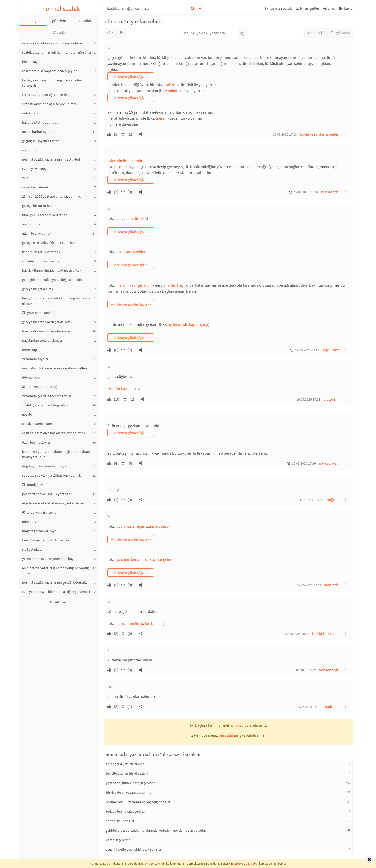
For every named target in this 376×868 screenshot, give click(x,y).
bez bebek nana (325, 633)
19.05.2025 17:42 (309, 585)
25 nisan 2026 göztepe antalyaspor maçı (52, 196)
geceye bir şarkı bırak (38, 289)
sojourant (330, 350)
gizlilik (248, 864)
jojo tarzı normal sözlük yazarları (46, 494)
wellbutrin (30, 150)
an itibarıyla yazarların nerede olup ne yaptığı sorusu (56, 570)
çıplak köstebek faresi (38, 424)
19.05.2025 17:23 (308, 399)
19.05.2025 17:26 (304, 463)
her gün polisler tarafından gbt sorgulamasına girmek (56, 301)
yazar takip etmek (35, 187)
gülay (112, 376)
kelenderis (330, 192)
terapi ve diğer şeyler (40, 512)
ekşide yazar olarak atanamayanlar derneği (54, 503)
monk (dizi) (33, 485)
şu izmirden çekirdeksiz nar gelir (144, 559)
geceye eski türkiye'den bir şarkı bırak (50, 243)
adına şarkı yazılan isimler (125, 764)
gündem (59, 21)
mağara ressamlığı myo (39, 531)
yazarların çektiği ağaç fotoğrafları (47, 396)
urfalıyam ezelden (131, 252)
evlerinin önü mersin (125, 161)
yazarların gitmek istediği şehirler (130, 783)
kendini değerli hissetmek (41, 252)
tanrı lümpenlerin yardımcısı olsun (48, 540)
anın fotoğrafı (32, 224)
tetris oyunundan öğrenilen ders (46, 95)
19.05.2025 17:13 (285, 134)
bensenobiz (329, 670)
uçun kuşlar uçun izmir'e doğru (143, 526)
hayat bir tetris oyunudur (41, 122)
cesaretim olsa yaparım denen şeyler (49, 71)
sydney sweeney (34, 169)
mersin (162, 118)
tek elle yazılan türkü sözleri (127, 773)
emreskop (30, 350)
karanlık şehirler (118, 840)
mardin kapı (174, 285)
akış (33, 21)
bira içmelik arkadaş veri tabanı (45, 215)
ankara (174, 91)
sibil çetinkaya (33, 549)
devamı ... (58, 601)
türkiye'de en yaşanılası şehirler (129, 792)
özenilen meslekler (36, 442)
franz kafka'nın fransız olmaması (46, 331)
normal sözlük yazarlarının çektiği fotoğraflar (55, 582)
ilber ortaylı (31, 62)
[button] (279, 9)
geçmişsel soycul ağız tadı (41, 141)
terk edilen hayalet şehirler (126, 811)
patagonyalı (329, 463)
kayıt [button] (242, 725)
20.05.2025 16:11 (309, 707)
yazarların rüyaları (36, 359)
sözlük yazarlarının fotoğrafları (45, 405)
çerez (237, 864)
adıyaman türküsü (132, 218)
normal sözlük (61, 9)
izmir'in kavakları (122, 388)
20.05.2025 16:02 (304, 670)
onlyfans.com (32, 113)
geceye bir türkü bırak (38, 206)
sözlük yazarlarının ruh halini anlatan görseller (57, 52)
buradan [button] (226, 735)
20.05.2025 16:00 (297, 634)
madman (331, 706)
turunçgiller (308, 8)
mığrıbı (333, 500)
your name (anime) (39, 313)
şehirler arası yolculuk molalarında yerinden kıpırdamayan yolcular (156, 830)
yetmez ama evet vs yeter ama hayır (49, 559)
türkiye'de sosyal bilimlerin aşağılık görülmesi (56, 592)
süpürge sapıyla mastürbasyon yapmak (51, 475)
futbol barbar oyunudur (40, 132)
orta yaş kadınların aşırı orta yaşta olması (53, 43)
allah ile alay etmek (37, 233)
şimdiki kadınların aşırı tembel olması (50, 104)
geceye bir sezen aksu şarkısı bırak (47, 322)
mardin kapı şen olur (134, 285)
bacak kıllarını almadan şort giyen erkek (52, 270)
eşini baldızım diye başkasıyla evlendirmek (54, 433)
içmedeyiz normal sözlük (41, 261)
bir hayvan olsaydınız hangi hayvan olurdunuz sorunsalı (56, 83)
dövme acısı (31, 377)
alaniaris (331, 585)
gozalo (27, 414)
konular (85, 21)
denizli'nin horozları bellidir (140, 623)
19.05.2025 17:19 (307, 350)
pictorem (331, 399)
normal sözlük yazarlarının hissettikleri (51, 159)
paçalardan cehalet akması (42, 340)
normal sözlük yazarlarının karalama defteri (54, 368)
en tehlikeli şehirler (120, 821)
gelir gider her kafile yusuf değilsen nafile (52, 280)
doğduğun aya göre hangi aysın (45, 466)
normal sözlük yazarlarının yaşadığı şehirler (138, 802)
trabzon (171, 85)
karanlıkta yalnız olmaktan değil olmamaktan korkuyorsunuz (56, 454)
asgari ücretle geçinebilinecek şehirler (134, 849)
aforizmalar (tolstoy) (40, 387)
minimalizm (31, 522)
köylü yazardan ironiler (319, 134)
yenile (59, 32)
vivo (25, 178)
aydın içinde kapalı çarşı (188, 324)
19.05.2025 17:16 (306, 192)
